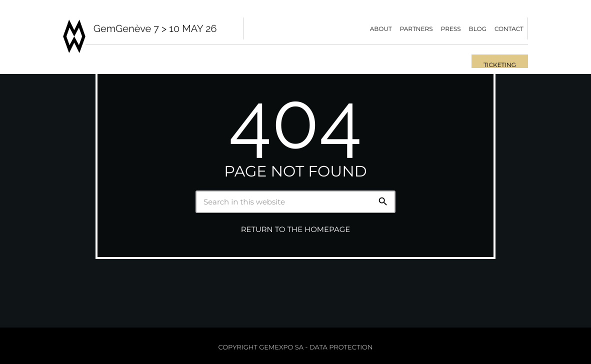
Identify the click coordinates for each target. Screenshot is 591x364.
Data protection (341, 347)
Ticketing (500, 65)
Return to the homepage (295, 229)
